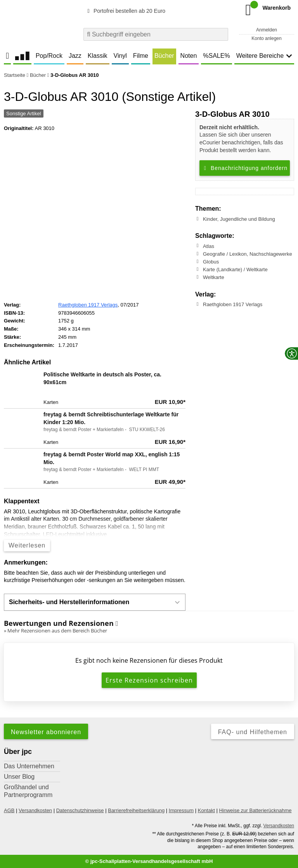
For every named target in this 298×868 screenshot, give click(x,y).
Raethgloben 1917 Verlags (233, 304)
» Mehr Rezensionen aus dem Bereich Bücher (55, 631)
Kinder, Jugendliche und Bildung (239, 219)
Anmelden (267, 30)
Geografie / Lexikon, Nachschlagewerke (248, 254)
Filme (141, 56)
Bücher (164, 56)
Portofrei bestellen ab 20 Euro (125, 11)
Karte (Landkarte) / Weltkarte (235, 269)
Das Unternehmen (29, 766)
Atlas (209, 246)
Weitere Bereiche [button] (264, 56)
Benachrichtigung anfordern (245, 168)
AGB (9, 810)
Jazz (75, 56)
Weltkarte (214, 277)
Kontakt (206, 810)
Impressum (181, 810)
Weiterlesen (27, 545)
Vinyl (120, 56)
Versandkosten (35, 810)
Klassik (98, 56)
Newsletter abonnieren (46, 732)
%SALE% (216, 56)
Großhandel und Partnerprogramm (28, 791)
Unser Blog (19, 777)
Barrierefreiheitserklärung (136, 810)
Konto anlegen (266, 38)
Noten (189, 56)
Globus (211, 262)
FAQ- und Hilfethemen (253, 732)
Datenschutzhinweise (80, 810)
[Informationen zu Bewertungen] (117, 624)
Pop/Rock (49, 56)
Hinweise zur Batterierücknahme (255, 810)
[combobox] (156, 34)
